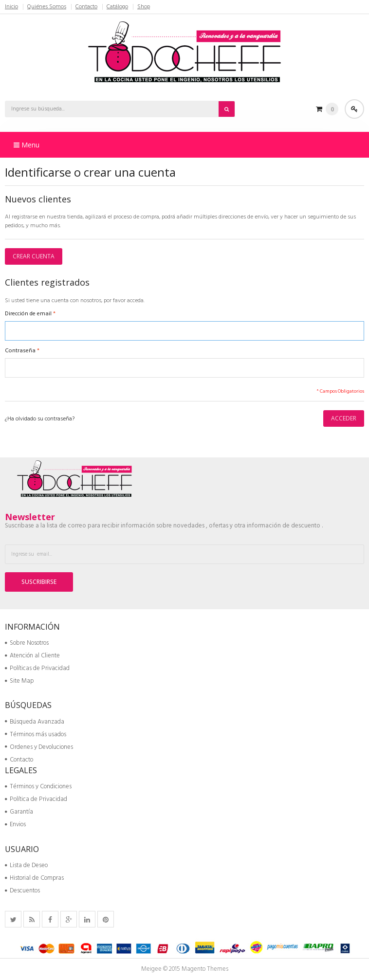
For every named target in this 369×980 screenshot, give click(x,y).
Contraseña (20, 351)
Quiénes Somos (47, 7)
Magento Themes (205, 969)
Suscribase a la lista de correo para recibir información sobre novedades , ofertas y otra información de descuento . (164, 526)
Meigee (151, 969)
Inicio (11, 7)
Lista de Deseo (26, 865)
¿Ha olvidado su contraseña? (40, 419)
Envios (15, 825)
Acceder (354, 109)
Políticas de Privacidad (37, 668)
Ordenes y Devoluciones (39, 747)
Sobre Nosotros (27, 643)
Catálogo (117, 7)
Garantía (19, 812)
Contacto (86, 7)
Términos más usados (36, 735)
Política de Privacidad (36, 799)
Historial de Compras (34, 878)
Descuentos (22, 891)
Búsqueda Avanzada (35, 722)
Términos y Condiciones (38, 787)
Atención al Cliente (32, 656)
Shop (144, 7)
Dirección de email (28, 314)
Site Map (19, 681)
